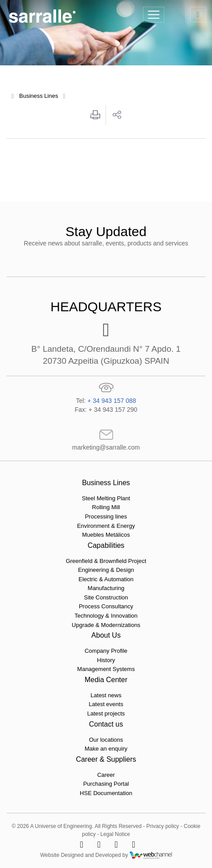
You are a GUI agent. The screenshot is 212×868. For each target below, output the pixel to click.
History (106, 660)
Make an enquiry (106, 749)
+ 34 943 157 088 (112, 401)
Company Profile (106, 651)
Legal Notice (115, 834)
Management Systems (106, 669)
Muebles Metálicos (106, 535)
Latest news (106, 695)
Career (106, 775)
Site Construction (106, 597)
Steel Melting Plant (106, 498)
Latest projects (106, 713)
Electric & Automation (106, 579)
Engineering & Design (106, 570)
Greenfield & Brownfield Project (106, 561)
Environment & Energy (106, 526)
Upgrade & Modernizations (106, 625)
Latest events (106, 704)
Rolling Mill (106, 507)
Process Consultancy (106, 606)
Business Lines (39, 96)
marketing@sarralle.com (106, 447)
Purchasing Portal (106, 784)
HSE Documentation (106, 793)
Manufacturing (106, 588)
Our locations (106, 740)
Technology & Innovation (106, 616)
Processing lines (106, 516)
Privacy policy (162, 826)
